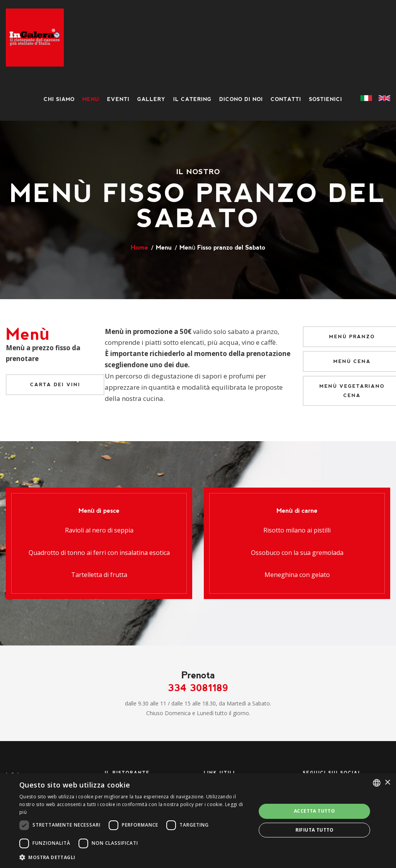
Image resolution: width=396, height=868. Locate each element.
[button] (134, 857)
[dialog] (198, 821)
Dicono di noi (241, 99)
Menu (91, 99)
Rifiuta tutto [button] (315, 830)
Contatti (286, 99)
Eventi (118, 99)
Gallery (151, 99)
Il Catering (192, 99)
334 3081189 (198, 688)
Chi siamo (59, 99)
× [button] (387, 783)
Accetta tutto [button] (314, 811)
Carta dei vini (55, 385)
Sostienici (326, 99)
